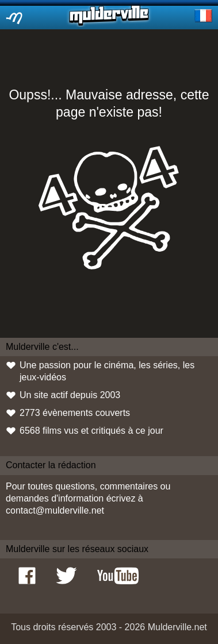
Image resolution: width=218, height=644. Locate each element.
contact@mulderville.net (55, 510)
